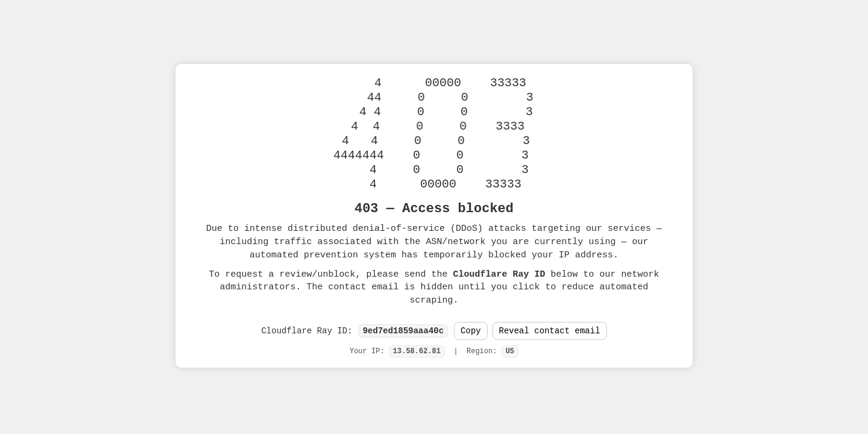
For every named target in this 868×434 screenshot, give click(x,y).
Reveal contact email (550, 331)
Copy (471, 331)
